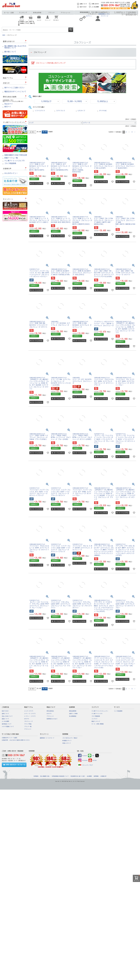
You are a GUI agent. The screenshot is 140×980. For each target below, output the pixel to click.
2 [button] (126, 132)
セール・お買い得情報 (98, 724)
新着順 (50, 132)
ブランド (51, 13)
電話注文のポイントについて (15, 92)
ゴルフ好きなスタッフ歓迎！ (70, 738)
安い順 (39, 132)
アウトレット (66, 13)
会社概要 (89, 776)
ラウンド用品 (28, 724)
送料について (5, 714)
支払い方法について (7, 716)
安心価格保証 (73, 716)
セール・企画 (9, 13)
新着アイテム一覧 (11, 158)
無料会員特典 (73, 711)
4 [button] (132, 132)
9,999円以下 (46, 101)
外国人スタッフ (67, 743)
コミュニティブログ (85, 765)
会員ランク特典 (73, 714)
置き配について (10, 52)
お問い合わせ (95, 4)
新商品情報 (37, 13)
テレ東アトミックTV (97, 714)
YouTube (93, 760)
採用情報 (96, 776)
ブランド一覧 (28, 727)
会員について (83, 4)
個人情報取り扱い (45, 776)
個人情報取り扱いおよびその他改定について (15, 47)
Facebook (82, 756)
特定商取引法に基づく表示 (78, 776)
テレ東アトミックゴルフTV (14, 161)
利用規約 (36, 776)
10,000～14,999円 (74, 101)
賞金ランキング (96, 721)
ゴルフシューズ (28, 721)
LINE (91, 756)
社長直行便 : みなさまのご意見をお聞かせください (16, 740)
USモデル (27, 719)
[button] (135, 132)
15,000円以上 (103, 101)
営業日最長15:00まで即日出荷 (16, 155)
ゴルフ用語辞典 (10, 163)
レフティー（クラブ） (30, 716)
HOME (4, 35)
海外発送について (7, 724)
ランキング (23, 13)
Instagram (83, 760)
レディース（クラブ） (30, 714)
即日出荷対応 (50, 711)
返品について (5, 719)
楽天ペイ (8, 107)
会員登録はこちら (104, 14)
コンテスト (95, 719)
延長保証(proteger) (52, 719)
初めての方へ (83, 7)
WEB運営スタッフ (67, 741)
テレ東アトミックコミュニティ (100, 711)
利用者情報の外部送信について (60, 776)
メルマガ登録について (8, 727)
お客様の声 (103, 776)
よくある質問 (95, 7)
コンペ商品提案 (118, 711)
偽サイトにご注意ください (14, 88)
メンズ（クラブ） (29, 711)
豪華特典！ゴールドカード (47, 738)
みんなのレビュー (11, 173)
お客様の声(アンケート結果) (10, 738)
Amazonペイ (9, 104)
